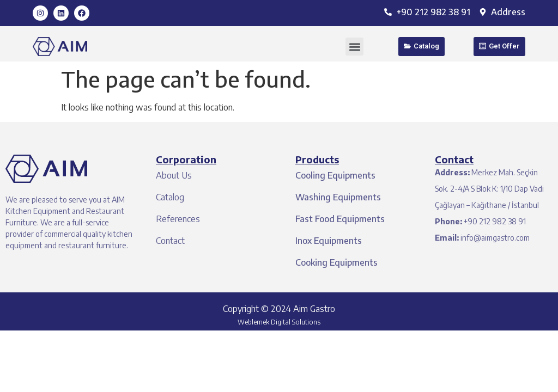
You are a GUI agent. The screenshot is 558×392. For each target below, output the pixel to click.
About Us (174, 175)
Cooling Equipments (335, 175)
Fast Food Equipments (340, 219)
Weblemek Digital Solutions (279, 322)
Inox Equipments (329, 241)
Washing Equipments (338, 197)
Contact (170, 241)
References (178, 219)
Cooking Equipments (336, 262)
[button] (354, 47)
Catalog (170, 197)
